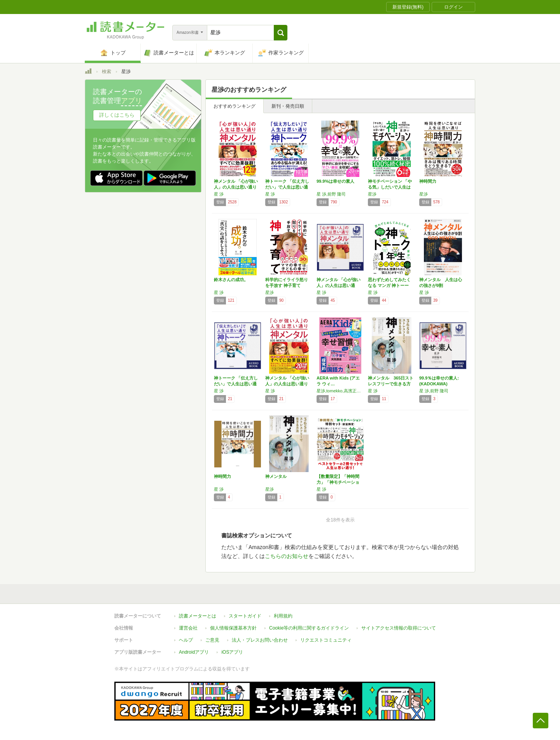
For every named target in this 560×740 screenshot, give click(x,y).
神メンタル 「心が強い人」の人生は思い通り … (287, 384)
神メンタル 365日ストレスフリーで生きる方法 (391, 384)
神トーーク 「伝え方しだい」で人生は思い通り (287, 187)
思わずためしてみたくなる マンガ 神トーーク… (389, 285)
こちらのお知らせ (287, 556)
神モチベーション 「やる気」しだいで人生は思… (390, 187)
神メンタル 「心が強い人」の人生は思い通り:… (339, 285)
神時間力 (428, 181)
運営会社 (188, 628)
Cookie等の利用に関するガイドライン (309, 628)
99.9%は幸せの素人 (335, 181)
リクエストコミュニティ (326, 640)
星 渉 (219, 194)
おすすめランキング (234, 106)
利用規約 (283, 616)
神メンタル (276, 476)
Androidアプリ (194, 652)
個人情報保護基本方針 (233, 628)
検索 (107, 72)
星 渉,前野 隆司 (331, 194)
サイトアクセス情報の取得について (399, 628)
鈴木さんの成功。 (231, 280)
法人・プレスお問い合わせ (260, 640)
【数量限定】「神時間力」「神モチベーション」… (338, 482)
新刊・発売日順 (288, 106)
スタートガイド (245, 616)
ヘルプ (186, 640)
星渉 (372, 194)
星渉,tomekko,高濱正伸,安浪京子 (340, 391)
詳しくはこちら (117, 115)
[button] (281, 33)
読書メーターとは (198, 616)
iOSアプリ (232, 652)
